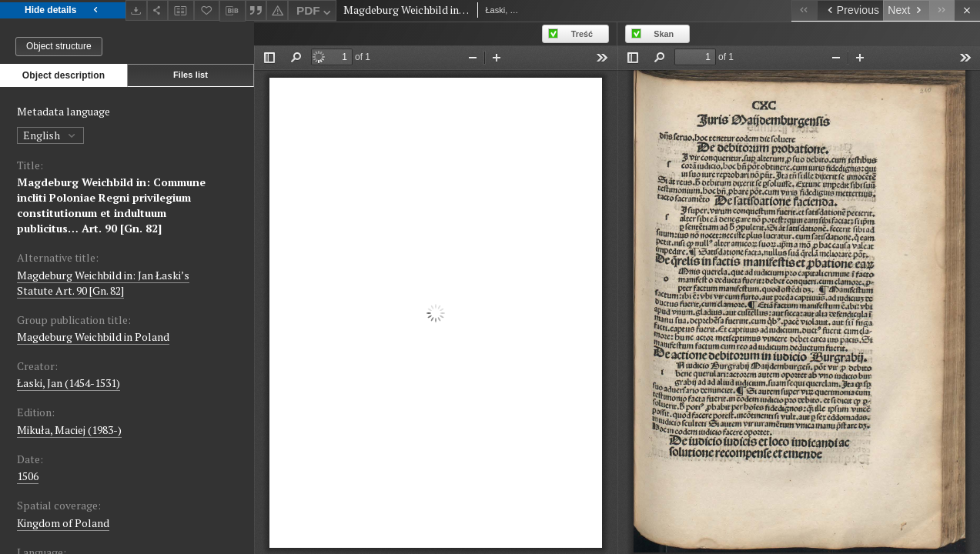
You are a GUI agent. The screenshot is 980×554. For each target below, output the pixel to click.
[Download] (136, 10)
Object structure (59, 46)
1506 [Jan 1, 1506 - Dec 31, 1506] (28, 476)
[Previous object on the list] (850, 10)
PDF (315, 13)
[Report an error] (277, 10)
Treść (582, 34)
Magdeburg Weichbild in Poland (93, 337)
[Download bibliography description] (232, 11)
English (50, 135)
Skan (664, 34)
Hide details (63, 10)
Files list (191, 75)
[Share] (158, 10)
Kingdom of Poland (63, 523)
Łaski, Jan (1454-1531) (69, 383)
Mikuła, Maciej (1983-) (69, 430)
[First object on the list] (804, 10)
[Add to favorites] (207, 10)
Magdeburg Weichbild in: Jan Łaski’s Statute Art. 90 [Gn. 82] (103, 283)
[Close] (967, 10)
